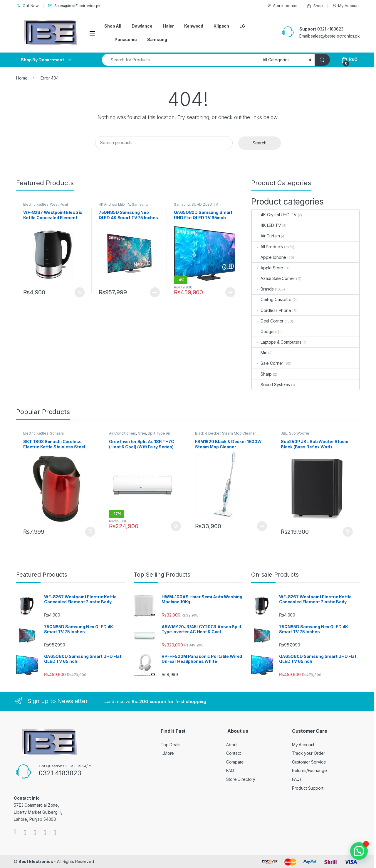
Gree (142, 433)
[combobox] (181, 60)
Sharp (262, 374)
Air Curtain (266, 236)
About (232, 745)
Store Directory (241, 779)
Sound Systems (271, 385)
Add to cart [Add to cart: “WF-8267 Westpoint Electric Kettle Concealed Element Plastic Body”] (80, 292)
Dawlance (142, 26)
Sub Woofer (299, 433)
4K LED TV (266, 225)
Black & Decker (208, 433)
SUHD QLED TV (205, 204)
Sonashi (57, 433)
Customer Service (309, 762)
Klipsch (221, 26)
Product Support (308, 788)
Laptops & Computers (277, 342)
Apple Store (267, 268)
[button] (359, 851)
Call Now (27, 6)
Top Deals (171, 745)
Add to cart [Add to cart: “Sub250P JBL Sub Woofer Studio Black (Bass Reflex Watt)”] (348, 532)
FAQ (230, 770)
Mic (260, 353)
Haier (168, 26)
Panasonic (126, 39)
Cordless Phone (271, 310)
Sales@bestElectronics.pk (74, 6)
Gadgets (264, 331)
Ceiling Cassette (272, 299)
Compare (235, 762)
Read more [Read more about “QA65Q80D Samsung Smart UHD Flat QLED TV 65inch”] (230, 292)
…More (167, 753)
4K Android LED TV (115, 204)
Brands (263, 289)
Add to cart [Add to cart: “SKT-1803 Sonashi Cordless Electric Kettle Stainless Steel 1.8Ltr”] (90, 532)
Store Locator (282, 6)
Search (260, 143)
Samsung (157, 39)
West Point (59, 204)
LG (242, 26)
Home (22, 78)
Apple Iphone (269, 257)
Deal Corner (268, 321)
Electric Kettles (36, 204)
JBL (284, 433)
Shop (315, 6)
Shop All (113, 26)
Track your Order (309, 753)
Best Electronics (36, 861)
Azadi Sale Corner (273, 278)
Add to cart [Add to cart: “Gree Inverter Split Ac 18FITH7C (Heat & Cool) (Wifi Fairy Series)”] (176, 526)
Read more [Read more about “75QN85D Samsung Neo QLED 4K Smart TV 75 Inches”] (155, 292)
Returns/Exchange (309, 770)
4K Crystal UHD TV (274, 215)
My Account (346, 6)
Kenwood (194, 26)
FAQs (297, 779)
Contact (234, 753)
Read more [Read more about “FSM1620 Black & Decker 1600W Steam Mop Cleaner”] (262, 526)
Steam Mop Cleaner (239, 433)
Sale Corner (267, 363)
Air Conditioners (122, 433)
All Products (267, 247)
